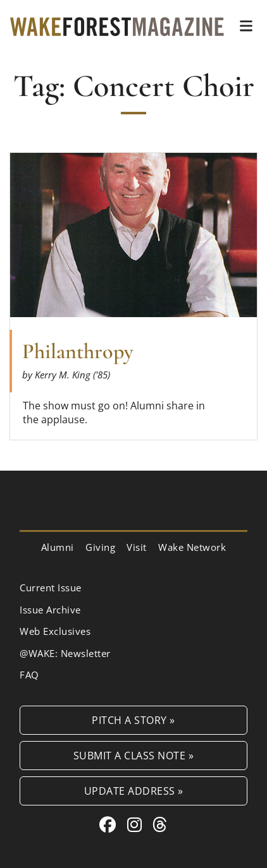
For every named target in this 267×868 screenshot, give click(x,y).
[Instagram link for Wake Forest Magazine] (137, 824)
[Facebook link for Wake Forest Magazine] (110, 824)
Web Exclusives (55, 631)
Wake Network (192, 547)
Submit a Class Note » (134, 755)
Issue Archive (50, 610)
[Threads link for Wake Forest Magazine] (160, 824)
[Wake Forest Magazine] (117, 26)
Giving (100, 547)
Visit (137, 547)
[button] (246, 26)
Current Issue (51, 588)
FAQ (29, 675)
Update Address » (134, 791)
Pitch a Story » (133, 720)
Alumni (58, 547)
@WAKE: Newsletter (65, 653)
